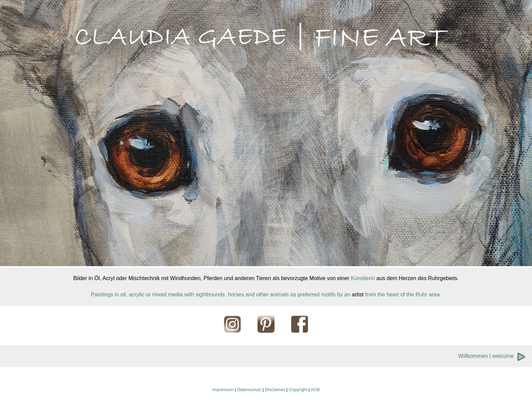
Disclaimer (275, 390)
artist (358, 295)
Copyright (298, 390)
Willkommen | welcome (486, 356)
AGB (315, 390)
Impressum (223, 390)
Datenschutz (249, 390)
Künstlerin (363, 278)
